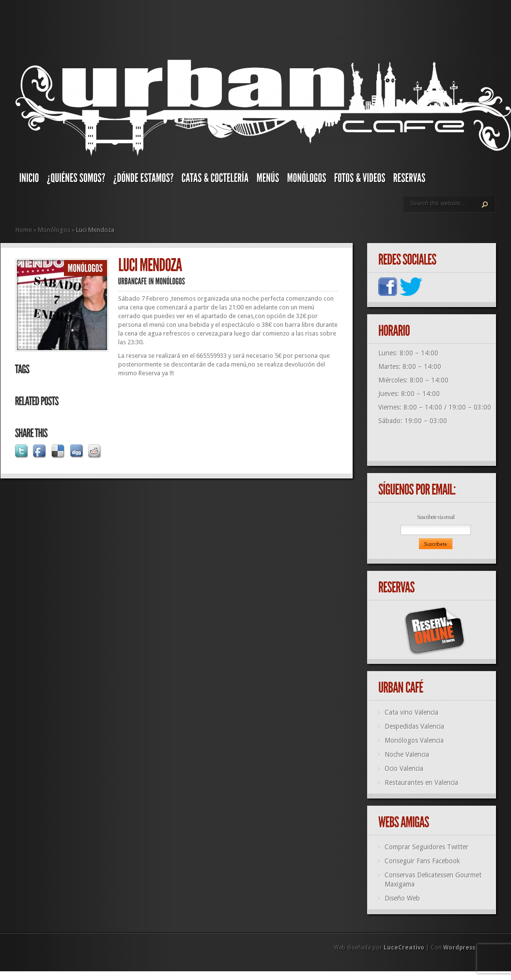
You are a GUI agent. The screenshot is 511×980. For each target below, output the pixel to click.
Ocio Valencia (404, 768)
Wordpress (459, 948)
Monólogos (54, 230)
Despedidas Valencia (414, 726)
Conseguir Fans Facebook (422, 861)
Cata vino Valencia (411, 712)
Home (24, 230)
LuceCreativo (404, 948)
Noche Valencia (407, 754)
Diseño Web (402, 898)
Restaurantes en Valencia (421, 782)
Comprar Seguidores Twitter (426, 847)
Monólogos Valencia (414, 740)
